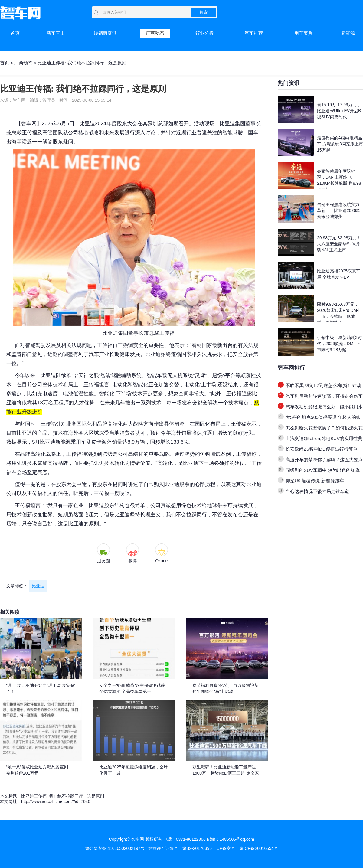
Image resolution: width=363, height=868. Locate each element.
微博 (132, 561)
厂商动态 (155, 33)
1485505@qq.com (237, 839)
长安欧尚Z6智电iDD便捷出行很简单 (322, 449)
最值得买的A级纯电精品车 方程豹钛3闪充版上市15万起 (340, 144)
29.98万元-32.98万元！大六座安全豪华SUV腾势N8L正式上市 (339, 244)
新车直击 (56, 33)
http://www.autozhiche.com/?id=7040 (56, 801)
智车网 (29, 124)
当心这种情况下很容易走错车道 (317, 491)
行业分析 (204, 33)
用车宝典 (303, 33)
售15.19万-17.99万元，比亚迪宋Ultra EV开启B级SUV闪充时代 (339, 111)
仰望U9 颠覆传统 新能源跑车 (315, 481)
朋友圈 (103, 561)
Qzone (161, 561)
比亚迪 (38, 586)
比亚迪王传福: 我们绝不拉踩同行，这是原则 (63, 796)
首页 (15, 33)
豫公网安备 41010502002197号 (115, 848)
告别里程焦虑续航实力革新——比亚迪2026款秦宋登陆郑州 (339, 210)
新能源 (348, 33)
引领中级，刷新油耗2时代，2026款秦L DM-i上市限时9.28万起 (339, 344)
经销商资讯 (105, 33)
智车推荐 (254, 33)
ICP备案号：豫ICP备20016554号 (247, 848)
